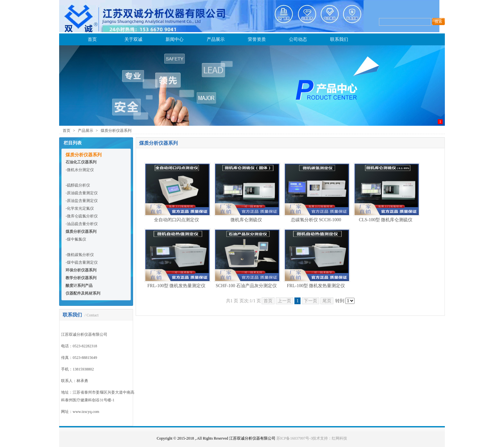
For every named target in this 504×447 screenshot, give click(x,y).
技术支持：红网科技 (330, 438)
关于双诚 (133, 39)
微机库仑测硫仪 (246, 220)
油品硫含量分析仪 (82, 224)
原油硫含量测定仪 (82, 193)
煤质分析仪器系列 (116, 131)
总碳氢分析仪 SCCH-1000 (316, 220)
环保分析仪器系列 (81, 270)
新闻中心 (175, 39)
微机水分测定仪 (80, 170)
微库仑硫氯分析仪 (82, 216)
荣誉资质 (257, 39)
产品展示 (216, 39)
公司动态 (298, 39)
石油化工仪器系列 (81, 162)
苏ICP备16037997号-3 (295, 438)
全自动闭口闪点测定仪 (176, 220)
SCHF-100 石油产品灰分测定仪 (246, 286)
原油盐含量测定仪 (82, 201)
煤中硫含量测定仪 (82, 262)
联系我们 (339, 39)
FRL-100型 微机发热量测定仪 (177, 286)
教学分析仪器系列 (81, 278)
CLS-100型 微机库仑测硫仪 (386, 220)
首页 (92, 39)
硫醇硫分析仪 (78, 185)
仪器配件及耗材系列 (83, 293)
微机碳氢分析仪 (80, 255)
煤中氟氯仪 (76, 239)
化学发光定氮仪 (80, 208)
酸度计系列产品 (79, 286)
